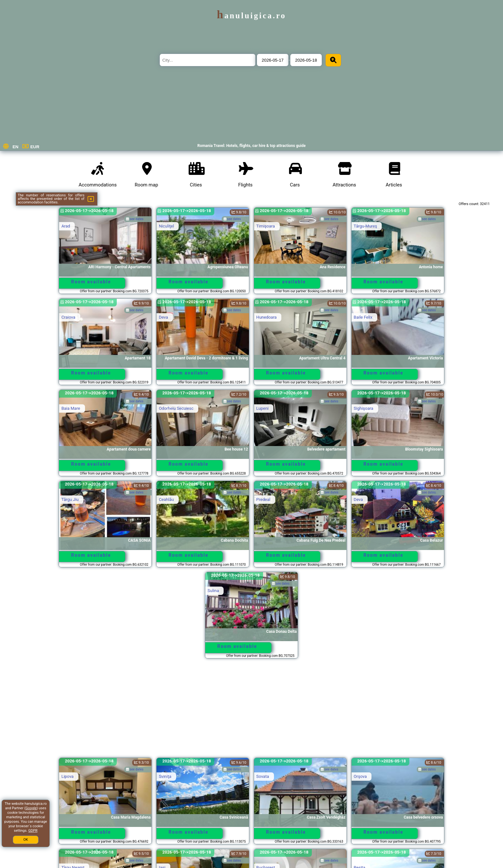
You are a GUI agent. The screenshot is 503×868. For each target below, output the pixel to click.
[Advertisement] (251, 711)
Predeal (263, 499)
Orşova (360, 776)
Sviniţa (165, 776)
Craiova (68, 317)
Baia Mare (71, 408)
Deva (163, 317)
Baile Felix (363, 317)
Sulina (213, 591)
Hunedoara (267, 317)
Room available (91, 282)
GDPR (33, 831)
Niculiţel (166, 226)
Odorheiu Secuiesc (176, 408)
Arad (66, 226)
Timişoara (266, 226)
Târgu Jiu (70, 499)
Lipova (67, 776)
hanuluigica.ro (251, 16)
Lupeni (262, 408)
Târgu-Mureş (366, 226)
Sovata (263, 776)
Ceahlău (166, 499)
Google (31, 808)
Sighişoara (364, 408)
